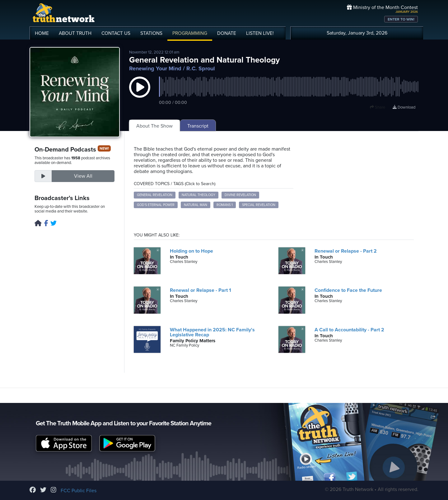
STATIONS (151, 33)
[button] (140, 93)
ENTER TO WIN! (401, 19)
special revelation (259, 205)
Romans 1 (225, 205)
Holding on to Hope (191, 251)
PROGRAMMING (190, 33)
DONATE (227, 33)
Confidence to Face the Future (348, 290)
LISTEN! (260, 33)
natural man (196, 205)
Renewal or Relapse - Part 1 (201, 290)
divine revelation (240, 195)
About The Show (154, 126)
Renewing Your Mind (155, 68)
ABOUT (75, 33)
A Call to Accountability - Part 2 (349, 330)
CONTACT (116, 33)
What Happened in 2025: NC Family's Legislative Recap (212, 332)
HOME (42, 33)
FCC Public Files (79, 491)
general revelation (155, 195)
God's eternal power (156, 205)
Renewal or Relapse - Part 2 (346, 251)
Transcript (198, 126)
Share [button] (378, 107)
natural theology (198, 195)
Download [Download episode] (404, 107)
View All (83, 176)
